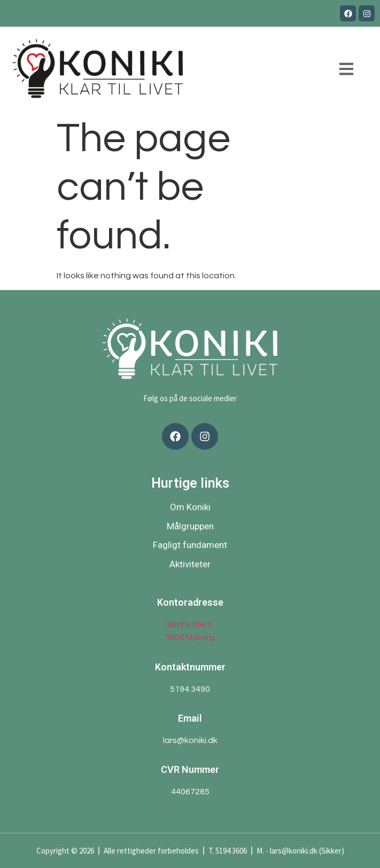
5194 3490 (190, 689)
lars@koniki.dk (190, 740)
